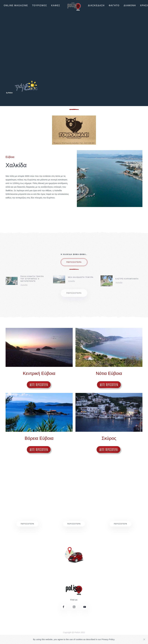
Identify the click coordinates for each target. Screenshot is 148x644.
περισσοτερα (74, 267)
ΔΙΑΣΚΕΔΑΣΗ (96, 5)
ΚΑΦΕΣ (56, 5)
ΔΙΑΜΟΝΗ (130, 5)
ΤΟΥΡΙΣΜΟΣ (40, 5)
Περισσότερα (27, 524)
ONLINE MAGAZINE (16, 5)
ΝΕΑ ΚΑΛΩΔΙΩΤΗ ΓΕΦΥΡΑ (81, 277)
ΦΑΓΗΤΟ (114, 5)
